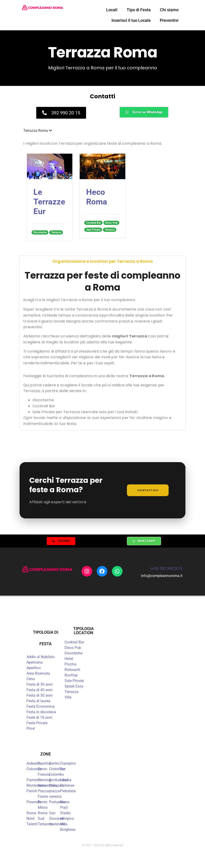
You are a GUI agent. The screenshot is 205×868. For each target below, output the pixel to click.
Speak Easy (74, 687)
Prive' (31, 729)
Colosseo (34, 770)
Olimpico (56, 786)
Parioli (32, 792)
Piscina (70, 665)
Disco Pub (73, 648)
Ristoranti (72, 670)
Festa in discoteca (41, 713)
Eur (63, 770)
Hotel (69, 659)
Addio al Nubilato (41, 657)
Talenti (32, 825)
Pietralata (68, 792)
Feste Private (37, 724)
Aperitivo (34, 669)
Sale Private (74, 681)
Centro (54, 764)
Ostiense (67, 786)
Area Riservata (38, 674)
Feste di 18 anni (39, 718)
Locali (112, 10)
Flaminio (34, 781)
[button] (102, 131)
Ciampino (68, 764)
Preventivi (169, 20)
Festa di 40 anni (40, 691)
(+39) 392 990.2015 (166, 570)
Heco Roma (97, 197)
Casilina (44, 764)
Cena (31, 680)
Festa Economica (41, 707)
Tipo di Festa (139, 10)
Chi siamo (169, 10)
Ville (68, 698)
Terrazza (72, 692)
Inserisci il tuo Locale (131, 20)
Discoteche (73, 654)
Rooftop (71, 676)
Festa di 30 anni (40, 685)
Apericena (35, 663)
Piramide (34, 803)
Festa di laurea (38, 702)
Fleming (44, 781)
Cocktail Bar (74, 643)
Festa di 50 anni (40, 696)
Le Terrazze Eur (49, 202)
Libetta (66, 781)
